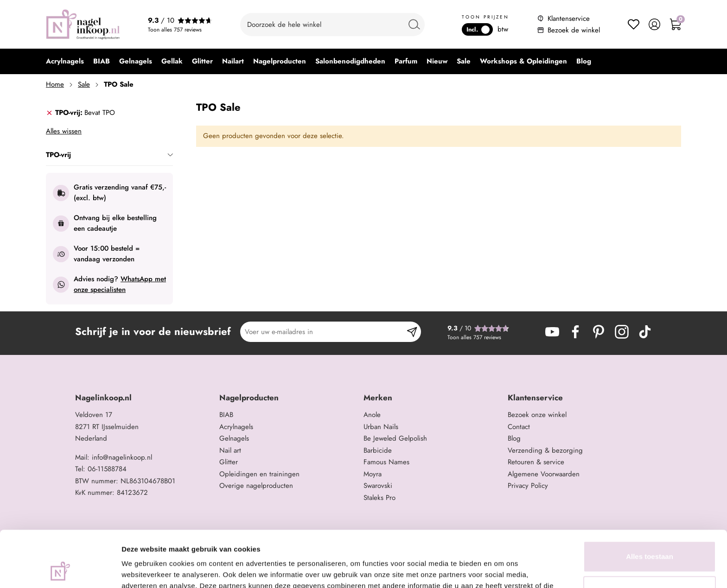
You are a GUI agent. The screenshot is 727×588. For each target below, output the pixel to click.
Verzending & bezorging (545, 450)
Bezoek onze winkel (537, 415)
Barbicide (378, 450)
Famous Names (386, 462)
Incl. (478, 29)
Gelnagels (234, 438)
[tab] (109, 113)
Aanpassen (650, 539)
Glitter (229, 462)
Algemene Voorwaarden (544, 474)
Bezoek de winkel (574, 30)
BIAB (226, 415)
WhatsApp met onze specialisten (120, 284)
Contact (519, 427)
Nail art (230, 450)
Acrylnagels (236, 427)
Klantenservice (569, 19)
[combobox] (332, 25)
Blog (514, 438)
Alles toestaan (650, 504)
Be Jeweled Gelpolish (395, 438)
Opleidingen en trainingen (259, 474)
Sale (84, 84)
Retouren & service (536, 462)
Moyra (373, 474)
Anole (372, 415)
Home (55, 84)
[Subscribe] (412, 332)
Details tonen (143, 570)
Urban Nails (381, 427)
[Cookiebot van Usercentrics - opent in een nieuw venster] (60, 570)
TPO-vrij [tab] (109, 155)
